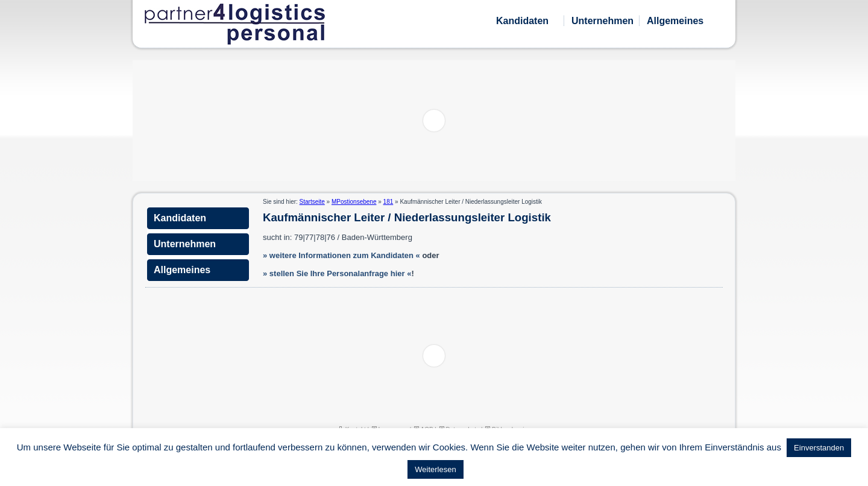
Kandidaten (522, 21)
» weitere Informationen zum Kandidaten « (341, 255)
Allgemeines (675, 21)
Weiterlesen (435, 469)
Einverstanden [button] (819, 448)
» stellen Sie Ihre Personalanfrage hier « (337, 273)
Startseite (312, 202)
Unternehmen (602, 21)
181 (388, 202)
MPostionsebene (354, 202)
